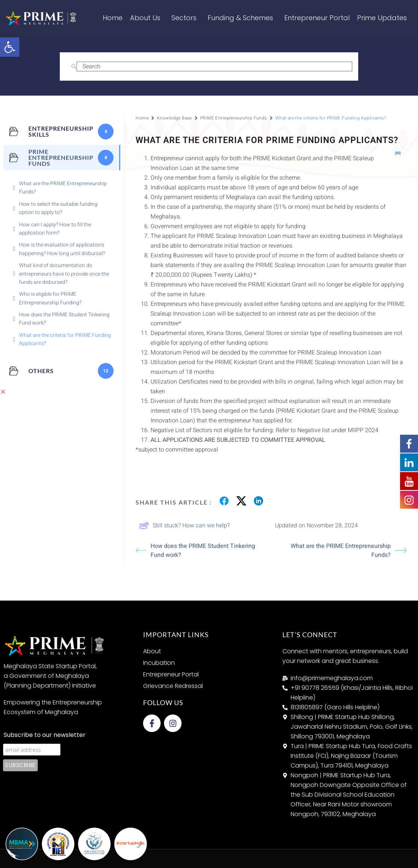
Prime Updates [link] (384, 18)
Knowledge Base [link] (174, 118)
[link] (10, 47)
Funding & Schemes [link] (242, 18)
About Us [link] (147, 18)
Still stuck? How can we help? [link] (185, 526)
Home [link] (113, 18)
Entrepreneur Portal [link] (317, 18)
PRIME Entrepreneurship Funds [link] (234, 118)
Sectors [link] (186, 18)
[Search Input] (215, 66)
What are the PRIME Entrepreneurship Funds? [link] (349, 551)
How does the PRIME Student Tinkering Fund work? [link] (195, 551)
